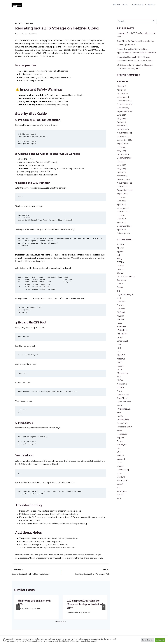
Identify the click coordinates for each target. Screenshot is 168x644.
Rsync (120, 441)
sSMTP (120, 455)
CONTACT (150, 5)
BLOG (125, 5)
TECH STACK (137, 5)
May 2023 (121, 169)
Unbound (121, 477)
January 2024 (123, 154)
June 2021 (121, 219)
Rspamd (121, 438)
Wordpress (122, 491)
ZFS (31, 24)
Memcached (123, 373)
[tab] (56, 621)
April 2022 (121, 204)
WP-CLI (121, 495)
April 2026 (121, 90)
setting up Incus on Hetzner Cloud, (54, 40)
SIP (119, 448)
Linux (119, 344)
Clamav (120, 273)
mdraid (120, 370)
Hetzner (25, 24)
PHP (119, 412)
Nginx (120, 391)
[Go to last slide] (18, 607)
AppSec (121, 251)
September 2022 (125, 190)
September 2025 (125, 111)
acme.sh (121, 244)
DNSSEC (121, 301)
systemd (121, 459)
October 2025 (123, 108)
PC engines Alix (124, 409)
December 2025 (124, 101)
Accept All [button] (160, 640)
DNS (119, 298)
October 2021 (123, 212)
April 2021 (121, 222)
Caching (121, 266)
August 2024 (123, 144)
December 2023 (124, 158)
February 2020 (123, 233)
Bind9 (120, 259)
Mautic (120, 362)
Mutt (119, 377)
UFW (119, 473)
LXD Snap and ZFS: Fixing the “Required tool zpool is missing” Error (85, 604)
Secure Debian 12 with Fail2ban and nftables (35, 572)
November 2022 (124, 183)
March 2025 (122, 126)
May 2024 (121, 151)
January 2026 (123, 97)
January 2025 (123, 129)
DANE (120, 284)
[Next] (104, 607)
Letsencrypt (122, 341)
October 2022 (123, 186)
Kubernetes (122, 334)
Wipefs (120, 484)
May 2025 (121, 119)
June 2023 (122, 165)
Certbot (121, 269)
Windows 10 (123, 480)
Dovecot (121, 309)
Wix (119, 488)
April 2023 (121, 172)
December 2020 (124, 226)
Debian (120, 287)
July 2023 (121, 161)
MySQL (120, 380)
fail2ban (120, 316)
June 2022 (122, 201)
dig (118, 291)
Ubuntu (120, 466)
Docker (120, 305)
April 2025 (121, 122)
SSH (119, 452)
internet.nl (121, 327)
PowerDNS (122, 423)
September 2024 (125, 140)
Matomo (121, 359)
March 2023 (122, 176)
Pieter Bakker (22, 34)
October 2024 (123, 136)
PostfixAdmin (123, 420)
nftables (121, 387)
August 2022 (122, 194)
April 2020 (121, 229)
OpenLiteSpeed (124, 402)
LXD (119, 352)
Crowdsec (122, 280)
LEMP (120, 337)
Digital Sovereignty (125, 294)
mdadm (120, 366)
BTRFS (120, 262)
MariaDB (121, 355)
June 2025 (122, 115)
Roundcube (122, 434)
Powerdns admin (124, 427)
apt (118, 255)
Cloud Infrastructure (126, 276)
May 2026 (121, 86)
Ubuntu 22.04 (123, 470)
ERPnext (121, 312)
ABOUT (117, 5)
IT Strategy (122, 330)
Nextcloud (122, 384)
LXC (119, 348)
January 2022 (123, 208)
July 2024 (121, 147)
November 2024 (124, 133)
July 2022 (121, 197)
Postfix (120, 416)
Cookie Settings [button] (147, 640)
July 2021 (121, 215)
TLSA (120, 463)
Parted (120, 405)
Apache (120, 248)
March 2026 (122, 93)
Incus (18, 24)
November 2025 (124, 104)
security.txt (122, 445)
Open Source (123, 395)
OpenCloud (122, 398)
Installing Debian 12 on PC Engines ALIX (86, 572)
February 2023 (123, 179)
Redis (120, 430)
